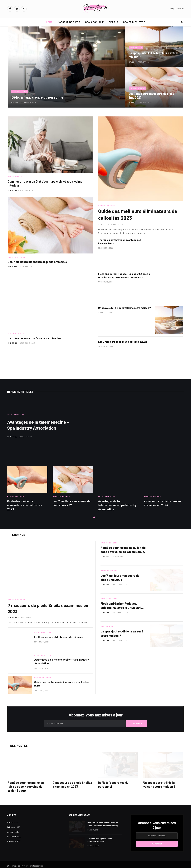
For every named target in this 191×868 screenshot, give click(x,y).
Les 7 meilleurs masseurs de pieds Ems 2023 (151, 95)
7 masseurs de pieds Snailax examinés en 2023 (163, 503)
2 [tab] (97, 517)
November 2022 (14, 841)
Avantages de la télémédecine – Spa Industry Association (38, 425)
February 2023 (14, 827)
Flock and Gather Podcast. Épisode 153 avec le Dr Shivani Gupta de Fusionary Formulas (124, 276)
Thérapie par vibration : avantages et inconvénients (119, 242)
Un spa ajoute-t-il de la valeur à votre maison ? (153, 55)
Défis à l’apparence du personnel (38, 97)
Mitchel (15, 103)
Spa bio (113, 22)
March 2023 (12, 822)
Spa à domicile (95, 22)
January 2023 (13, 832)
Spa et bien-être (134, 22)
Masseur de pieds (69, 22)
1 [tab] (94, 517)
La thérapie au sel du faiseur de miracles (35, 338)
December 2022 (14, 837)
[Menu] (9, 22)
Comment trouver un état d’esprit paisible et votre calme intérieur (45, 183)
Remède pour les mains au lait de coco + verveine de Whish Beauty (123, 550)
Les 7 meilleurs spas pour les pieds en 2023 (123, 342)
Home (49, 22)
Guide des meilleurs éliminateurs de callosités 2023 (138, 214)
